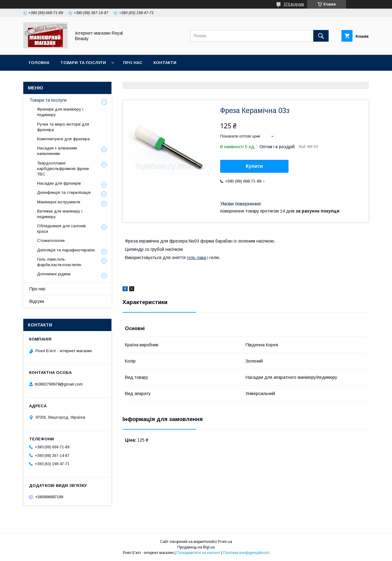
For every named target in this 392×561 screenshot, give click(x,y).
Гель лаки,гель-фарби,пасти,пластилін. (60, 262)
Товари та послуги (83, 63)
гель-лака (196, 258)
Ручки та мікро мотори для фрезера (63, 127)
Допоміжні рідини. (54, 274)
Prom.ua (225, 542)
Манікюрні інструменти (59, 202)
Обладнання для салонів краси (61, 229)
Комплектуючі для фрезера (63, 139)
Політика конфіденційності (246, 553)
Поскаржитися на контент (198, 553)
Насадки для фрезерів (59, 183)
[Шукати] (321, 36)
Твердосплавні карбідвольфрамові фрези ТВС (63, 169)
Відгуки (37, 301)
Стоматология (51, 241)
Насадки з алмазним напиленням (57, 151)
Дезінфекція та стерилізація (64, 192)
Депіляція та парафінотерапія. (66, 250)
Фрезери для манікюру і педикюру (60, 112)
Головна (39, 63)
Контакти (165, 63)
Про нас (133, 63)
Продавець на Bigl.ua (196, 547)
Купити (254, 166)
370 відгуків (294, 4)
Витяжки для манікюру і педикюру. (60, 214)
